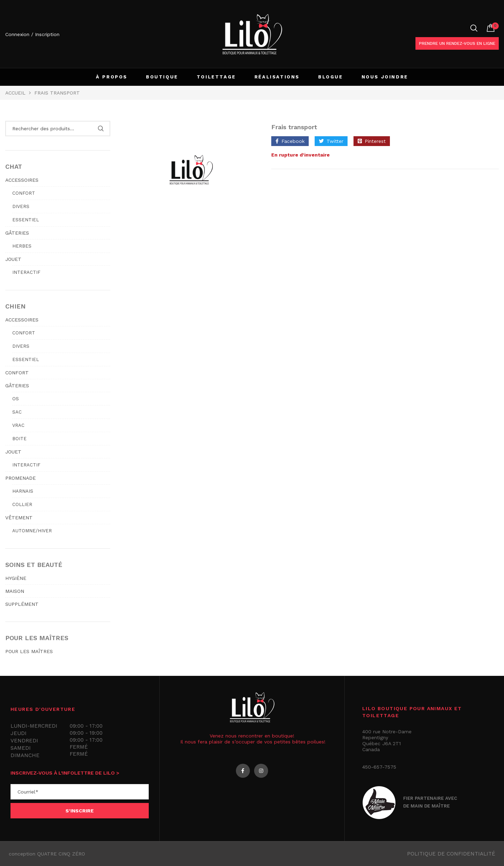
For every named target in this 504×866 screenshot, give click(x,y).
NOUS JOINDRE (385, 77)
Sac (17, 412)
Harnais (23, 491)
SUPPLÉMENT (22, 604)
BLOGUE (331, 77)
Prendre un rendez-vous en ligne (457, 43)
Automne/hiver (32, 531)
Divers (21, 206)
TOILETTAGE (216, 77)
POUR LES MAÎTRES (29, 651)
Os (16, 399)
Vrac (18, 425)
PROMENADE (20, 478)
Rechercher (101, 129)
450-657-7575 (379, 767)
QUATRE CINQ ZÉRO (61, 854)
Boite (19, 439)
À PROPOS (112, 77)
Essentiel (26, 220)
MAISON (15, 591)
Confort (24, 193)
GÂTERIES (17, 233)
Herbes (22, 246)
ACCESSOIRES (22, 180)
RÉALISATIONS (277, 77)
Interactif (26, 272)
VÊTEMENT (19, 518)
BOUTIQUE (162, 77)
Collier (22, 504)
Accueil (15, 93)
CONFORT (17, 373)
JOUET (13, 259)
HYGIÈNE (16, 578)
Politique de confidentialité (451, 854)
